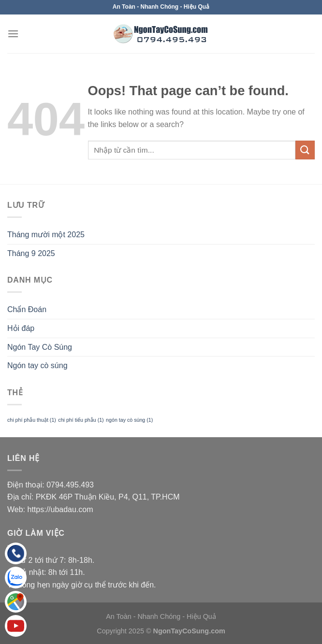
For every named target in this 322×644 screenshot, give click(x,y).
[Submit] (305, 150)
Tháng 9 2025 (31, 253)
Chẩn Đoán (27, 309)
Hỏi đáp (21, 328)
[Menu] (13, 34)
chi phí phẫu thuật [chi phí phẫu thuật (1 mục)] (32, 420)
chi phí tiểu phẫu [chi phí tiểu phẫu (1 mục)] (81, 420)
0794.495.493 (70, 485)
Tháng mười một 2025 (46, 235)
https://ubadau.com (60, 509)
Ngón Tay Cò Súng (40, 347)
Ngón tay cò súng (37, 365)
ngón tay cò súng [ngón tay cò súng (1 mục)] (129, 420)
